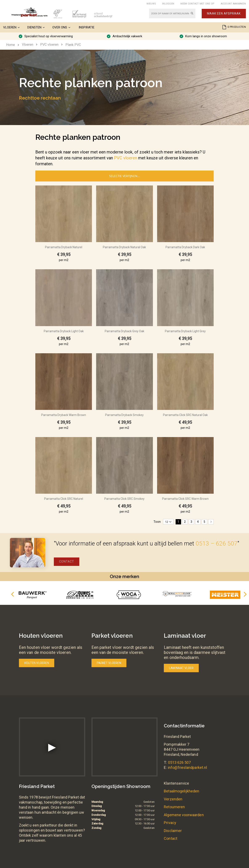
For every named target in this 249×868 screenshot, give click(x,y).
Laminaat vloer (181, 668)
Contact (67, 561)
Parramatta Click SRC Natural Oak (185, 415)
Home (11, 45)
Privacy (170, 823)
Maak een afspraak (224, 13)
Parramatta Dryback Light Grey (185, 331)
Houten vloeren (37, 663)
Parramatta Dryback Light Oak (64, 331)
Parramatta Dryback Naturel (64, 247)
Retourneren (174, 807)
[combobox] (172, 13)
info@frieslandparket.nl (187, 767)
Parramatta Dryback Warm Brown (64, 415)
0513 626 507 (179, 762)
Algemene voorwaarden (184, 815)
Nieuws (151, 4)
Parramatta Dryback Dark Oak (185, 247)
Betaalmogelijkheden (181, 791)
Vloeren (28, 45)
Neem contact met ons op (197, 4)
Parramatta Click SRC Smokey (124, 499)
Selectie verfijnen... (124, 176)
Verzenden (173, 799)
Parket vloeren (109, 663)
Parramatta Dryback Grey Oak (124, 331)
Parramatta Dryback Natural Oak (124, 247)
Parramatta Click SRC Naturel (64, 499)
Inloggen (168, 4)
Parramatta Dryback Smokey (124, 415)
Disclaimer (173, 831)
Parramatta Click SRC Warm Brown (185, 499)
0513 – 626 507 (217, 543)
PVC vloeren (49, 45)
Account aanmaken (233, 4)
